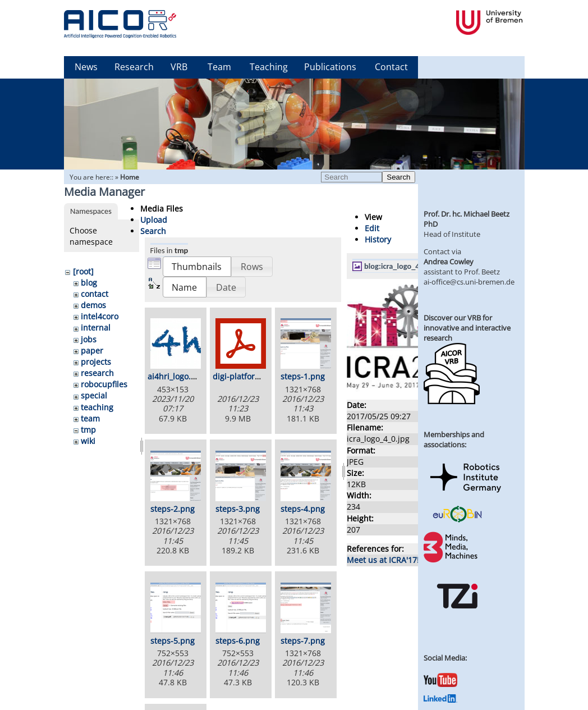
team (90, 418)
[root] (83, 271)
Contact (391, 67)
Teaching (269, 67)
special (94, 395)
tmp (88, 430)
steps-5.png (173, 641)
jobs (89, 339)
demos (93, 305)
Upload (154, 220)
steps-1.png (303, 376)
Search (398, 177)
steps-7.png (303, 641)
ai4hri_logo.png (176, 376)
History (378, 239)
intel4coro (100, 316)
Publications (330, 67)
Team (219, 67)
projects (96, 362)
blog (89, 283)
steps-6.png (238, 641)
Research (134, 67)
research (97, 373)
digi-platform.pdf (245, 376)
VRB (179, 67)
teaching (97, 407)
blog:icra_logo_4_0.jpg (402, 266)
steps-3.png (238, 509)
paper (92, 351)
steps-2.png (173, 509)
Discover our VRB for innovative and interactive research (467, 328)
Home (130, 177)
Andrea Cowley (449, 262)
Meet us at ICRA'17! (383, 560)
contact (95, 294)
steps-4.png (303, 509)
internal (96, 327)
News (86, 67)
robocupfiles (104, 384)
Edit (372, 228)
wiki (88, 441)
